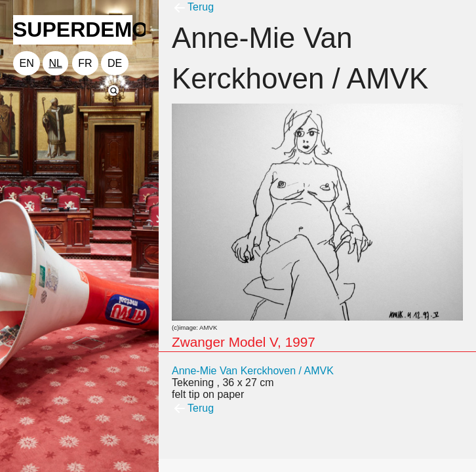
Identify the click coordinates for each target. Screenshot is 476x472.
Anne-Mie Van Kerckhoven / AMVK (253, 371)
